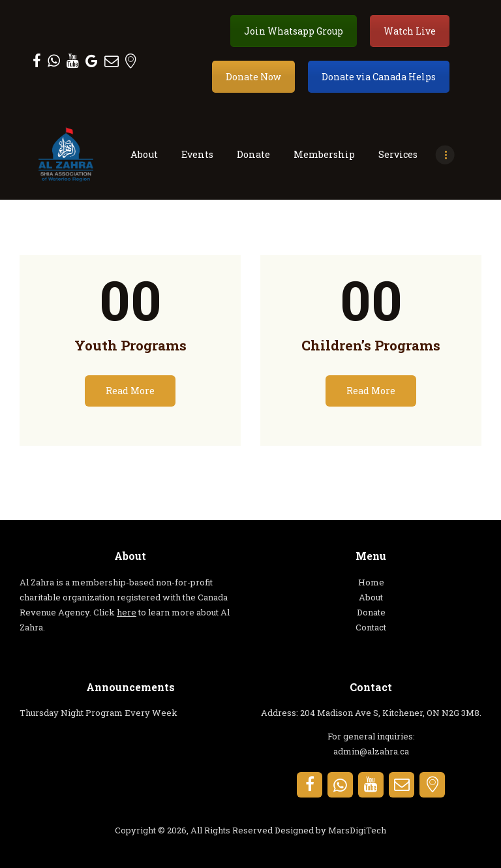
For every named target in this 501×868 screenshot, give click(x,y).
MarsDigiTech (357, 830)
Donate (371, 612)
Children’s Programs (371, 346)
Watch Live (410, 31)
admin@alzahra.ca (371, 751)
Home (371, 582)
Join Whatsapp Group (294, 31)
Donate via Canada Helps (379, 77)
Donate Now (253, 77)
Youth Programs (130, 346)
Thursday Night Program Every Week (99, 713)
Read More (130, 391)
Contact (371, 627)
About (371, 597)
